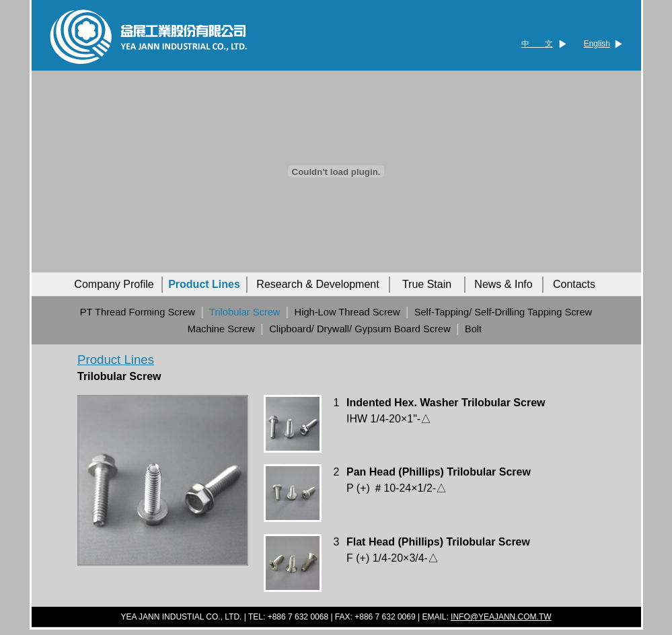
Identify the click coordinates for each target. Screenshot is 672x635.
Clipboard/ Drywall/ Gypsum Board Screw (360, 329)
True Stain (427, 284)
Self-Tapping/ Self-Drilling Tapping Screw (503, 312)
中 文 (537, 44)
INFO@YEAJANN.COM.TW (501, 617)
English (597, 44)
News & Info (503, 284)
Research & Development (318, 284)
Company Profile (114, 284)
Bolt (473, 329)
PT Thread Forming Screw (138, 312)
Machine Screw (221, 329)
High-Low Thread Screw (347, 312)
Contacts (574, 284)
